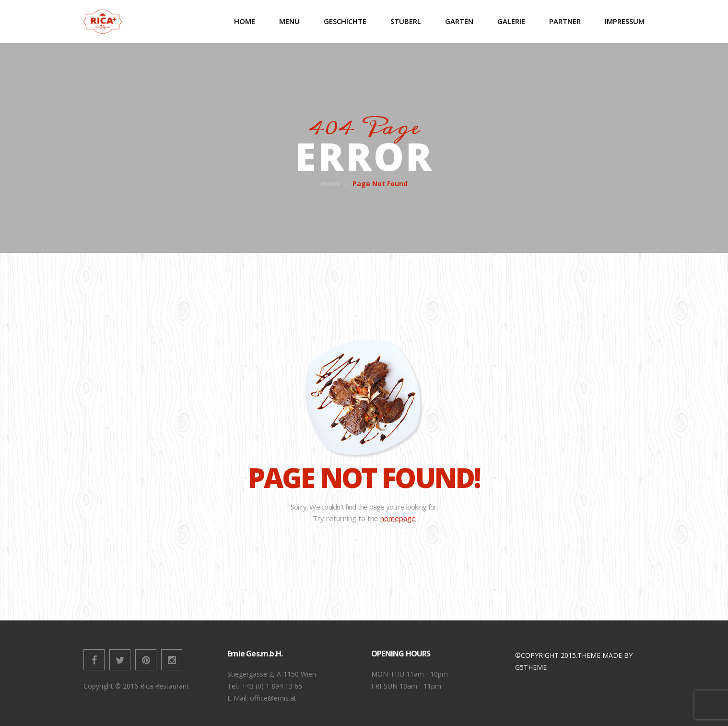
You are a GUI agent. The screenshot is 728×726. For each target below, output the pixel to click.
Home (330, 184)
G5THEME (531, 667)
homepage (398, 518)
